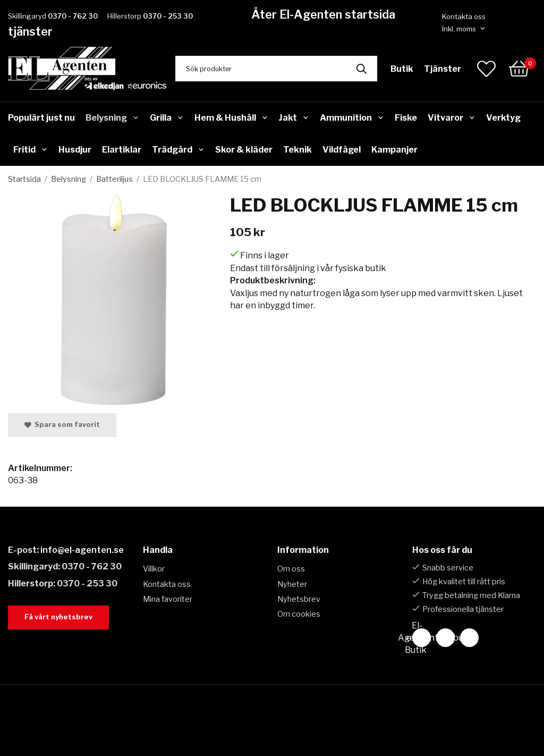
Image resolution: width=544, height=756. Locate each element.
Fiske (406, 118)
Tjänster (443, 69)
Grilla (167, 118)
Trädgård (178, 150)
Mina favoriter (168, 599)
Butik (402, 69)
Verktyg (503, 118)
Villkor (154, 569)
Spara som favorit (62, 425)
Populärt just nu (41, 118)
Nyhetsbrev (299, 599)
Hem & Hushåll (231, 118)
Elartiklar (122, 150)
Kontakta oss (464, 16)
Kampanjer (394, 150)
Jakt (294, 118)
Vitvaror (452, 118)
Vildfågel (342, 150)
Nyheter (292, 584)
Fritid (31, 150)
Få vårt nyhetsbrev (58, 617)
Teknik (297, 150)
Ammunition (352, 118)
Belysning (112, 118)
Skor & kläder (244, 150)
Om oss (291, 569)
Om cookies (299, 614)
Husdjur (75, 150)
